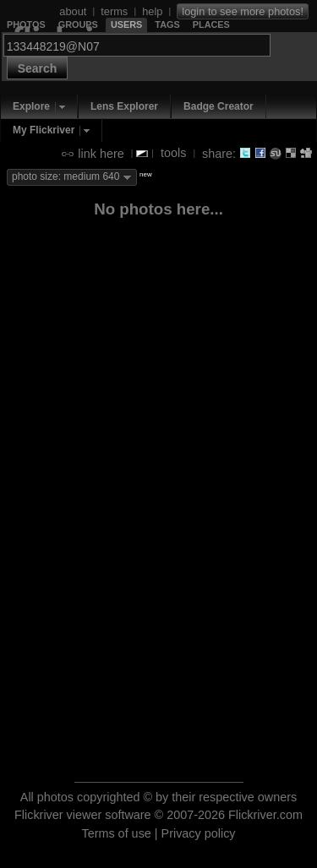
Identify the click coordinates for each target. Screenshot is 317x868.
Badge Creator (219, 106)
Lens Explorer (124, 106)
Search (38, 68)
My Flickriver (44, 130)
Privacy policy (199, 833)
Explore (31, 106)
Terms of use (116, 833)
